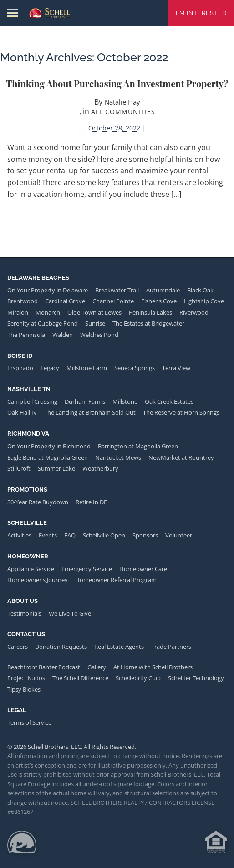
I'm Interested (201, 13)
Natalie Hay (122, 102)
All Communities (123, 112)
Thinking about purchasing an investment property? (117, 83)
